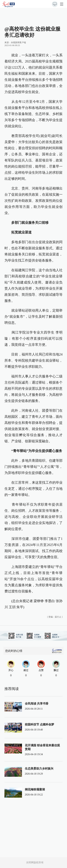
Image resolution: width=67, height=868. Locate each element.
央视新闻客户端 (18, 42)
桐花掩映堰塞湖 (35, 789)
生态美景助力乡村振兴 (39, 769)
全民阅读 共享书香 (37, 704)
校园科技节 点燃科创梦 (39, 724)
